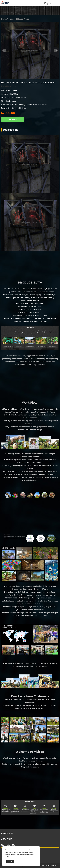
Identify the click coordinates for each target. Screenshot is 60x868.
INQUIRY (13, 120)
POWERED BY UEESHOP (46, 865)
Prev (4, 51)
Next (56, 51)
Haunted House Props (19, 19)
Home (4, 19)
